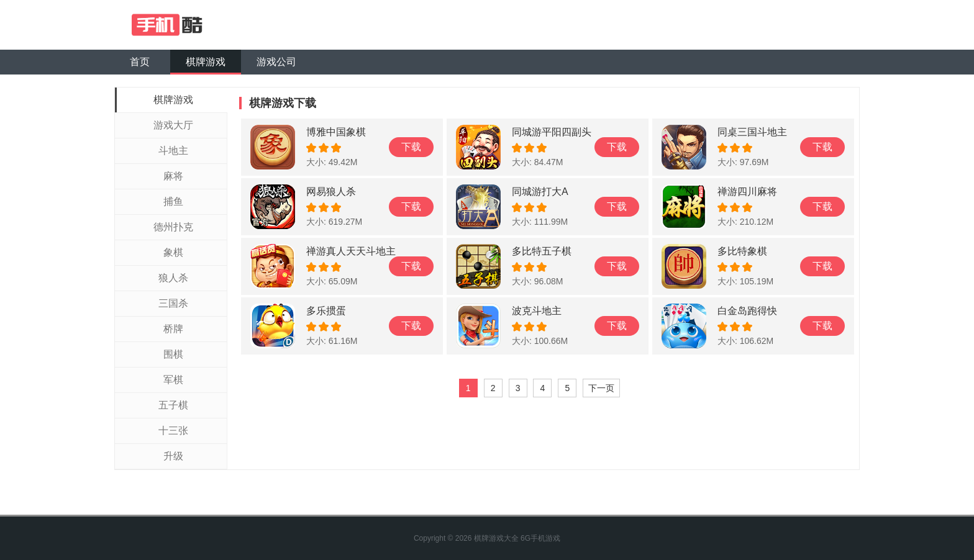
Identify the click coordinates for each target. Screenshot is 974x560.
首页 (140, 62)
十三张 (173, 431)
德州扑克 (173, 227)
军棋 (173, 380)
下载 (411, 147)
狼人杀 (173, 278)
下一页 (601, 388)
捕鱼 (173, 201)
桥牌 (173, 329)
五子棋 (173, 405)
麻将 (173, 176)
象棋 (173, 252)
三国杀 (173, 303)
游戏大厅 (173, 125)
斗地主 (173, 151)
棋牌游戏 (206, 62)
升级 (173, 456)
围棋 (173, 354)
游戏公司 (276, 62)
